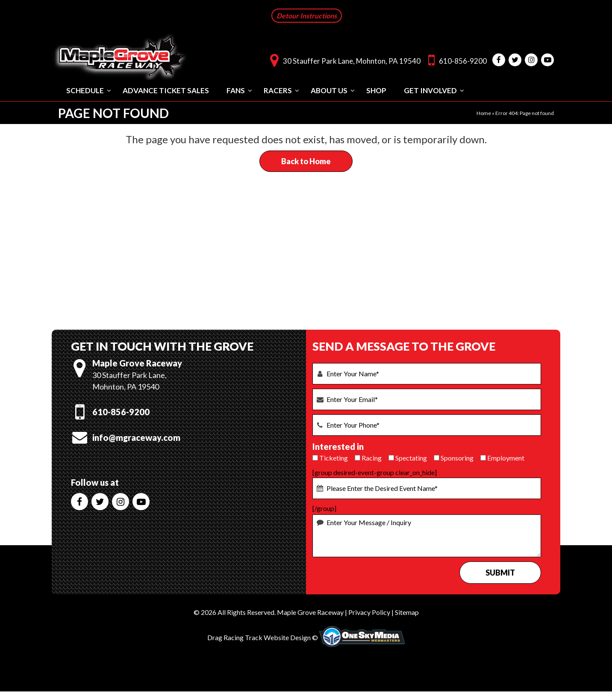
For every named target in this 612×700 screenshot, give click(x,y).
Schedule (85, 90)
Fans (236, 90)
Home (484, 112)
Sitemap (407, 611)
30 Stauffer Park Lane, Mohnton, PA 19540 (343, 59)
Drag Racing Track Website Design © (263, 637)
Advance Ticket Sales (166, 90)
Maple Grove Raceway (310, 611)
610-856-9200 (455, 59)
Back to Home (306, 160)
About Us (329, 90)
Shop (376, 90)
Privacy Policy (369, 611)
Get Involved (430, 90)
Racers (278, 90)
